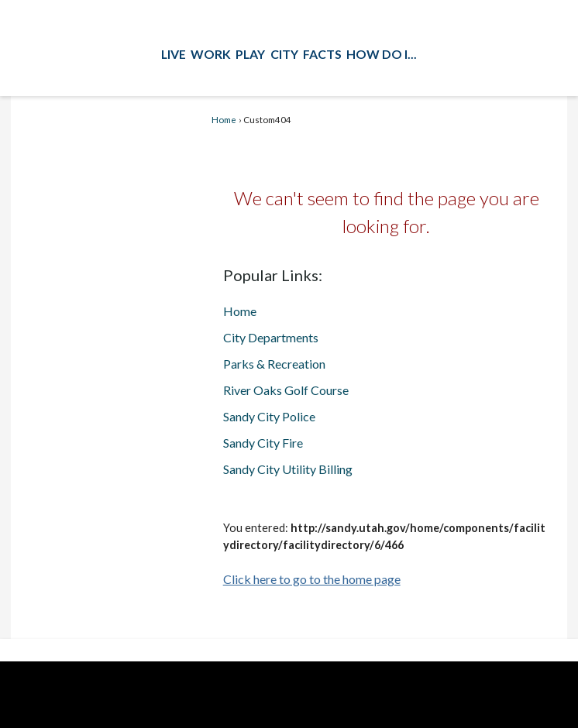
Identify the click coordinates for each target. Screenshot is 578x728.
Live (174, 54)
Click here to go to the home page (312, 579)
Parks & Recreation (274, 364)
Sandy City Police (269, 416)
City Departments (271, 337)
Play (250, 54)
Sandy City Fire (263, 443)
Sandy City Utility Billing (288, 469)
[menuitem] (174, 53)
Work (211, 54)
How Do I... (382, 54)
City (284, 54)
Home (224, 120)
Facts (322, 54)
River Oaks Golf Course (286, 390)
